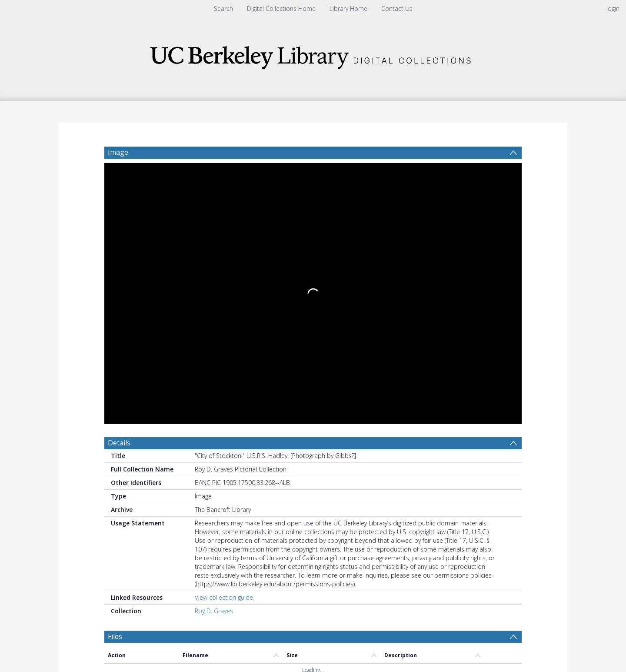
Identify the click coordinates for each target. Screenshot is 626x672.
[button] (261, 644)
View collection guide (224, 332)
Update (416, 450)
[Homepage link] (313, 55)
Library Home (348, 8)
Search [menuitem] (223, 8)
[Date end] (316, 451)
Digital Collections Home (281, 8)
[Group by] (161, 451)
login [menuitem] (613, 8)
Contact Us (397, 8)
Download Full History (486, 605)
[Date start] (250, 451)
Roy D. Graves (214, 346)
